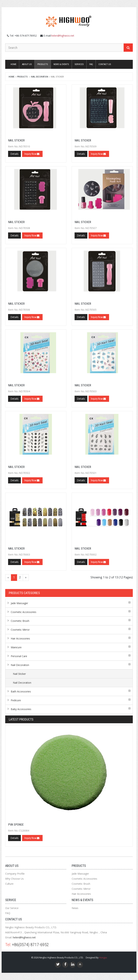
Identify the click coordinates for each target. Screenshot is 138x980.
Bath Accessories (21, 691)
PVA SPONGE (16, 825)
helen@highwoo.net (63, 36)
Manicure (16, 647)
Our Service (12, 908)
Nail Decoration (40, 77)
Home (13, 64)
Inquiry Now (32, 154)
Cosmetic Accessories (24, 612)
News (75, 908)
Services (79, 64)
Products (43, 64)
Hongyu (103, 958)
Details (14, 154)
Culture (9, 884)
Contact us (105, 64)
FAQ (91, 64)
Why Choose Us (14, 879)
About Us (27, 64)
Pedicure (16, 700)
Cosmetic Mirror (20, 630)
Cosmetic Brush (20, 621)
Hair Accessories (20, 638)
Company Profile (15, 874)
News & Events (61, 64)
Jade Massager (19, 603)
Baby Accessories (21, 709)
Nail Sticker (16, 140)
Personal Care (19, 656)
